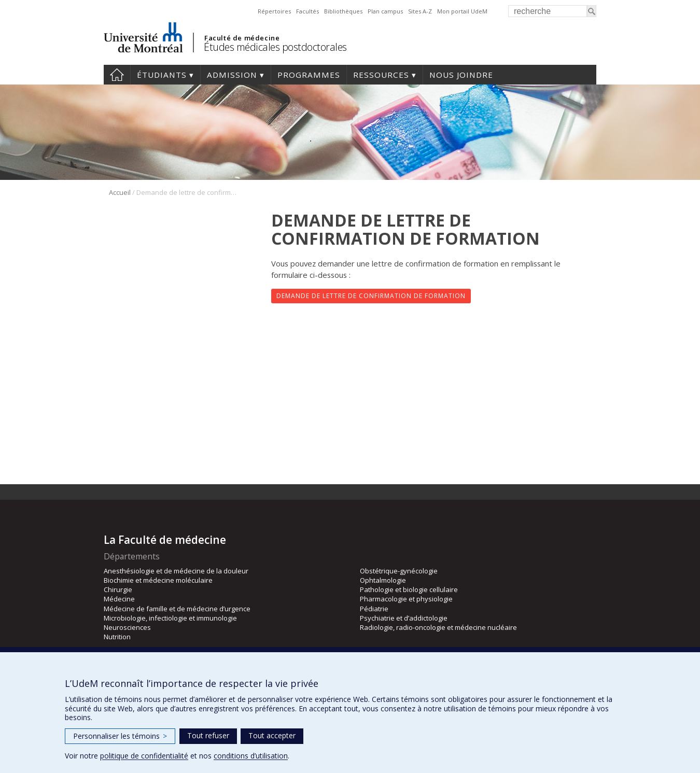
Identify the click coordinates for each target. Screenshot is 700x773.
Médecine (119, 599)
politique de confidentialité (144, 756)
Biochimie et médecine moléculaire (158, 580)
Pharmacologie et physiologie (406, 599)
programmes (309, 75)
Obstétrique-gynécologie (399, 571)
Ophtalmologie (383, 580)
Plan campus (385, 11)
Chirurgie (118, 589)
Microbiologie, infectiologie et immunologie (170, 618)
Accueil (117, 75)
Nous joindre (461, 75)
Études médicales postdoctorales (275, 47)
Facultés (307, 11)
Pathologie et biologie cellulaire (409, 589)
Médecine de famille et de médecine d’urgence (177, 609)
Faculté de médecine (242, 38)
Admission (232, 75)
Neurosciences (127, 627)
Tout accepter (272, 735)
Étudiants (162, 75)
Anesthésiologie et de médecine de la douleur (176, 571)
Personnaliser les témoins (120, 736)
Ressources (381, 75)
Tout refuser (208, 735)
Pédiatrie (374, 609)
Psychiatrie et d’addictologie (404, 618)
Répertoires (274, 11)
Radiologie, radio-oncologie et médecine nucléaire (438, 627)
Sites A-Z (420, 11)
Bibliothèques (343, 11)
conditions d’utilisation (251, 756)
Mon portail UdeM (462, 11)
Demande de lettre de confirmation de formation (371, 296)
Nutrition (117, 637)
